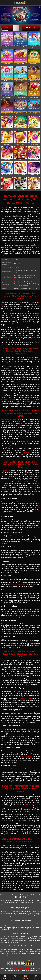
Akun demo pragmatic (8, 420)
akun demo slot (9, 337)
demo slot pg (26, 452)
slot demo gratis (31, 845)
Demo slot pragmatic (33, 804)
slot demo (19, 251)
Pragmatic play (6, 471)
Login (5, 977)
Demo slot (5, 207)
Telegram (26, 977)
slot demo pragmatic (8, 399)
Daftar (10, 28)
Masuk (31, 28)
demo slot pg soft (26, 757)
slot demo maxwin (7, 889)
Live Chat (36, 977)
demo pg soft (26, 699)
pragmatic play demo (18, 585)
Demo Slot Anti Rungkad (21, 968)
